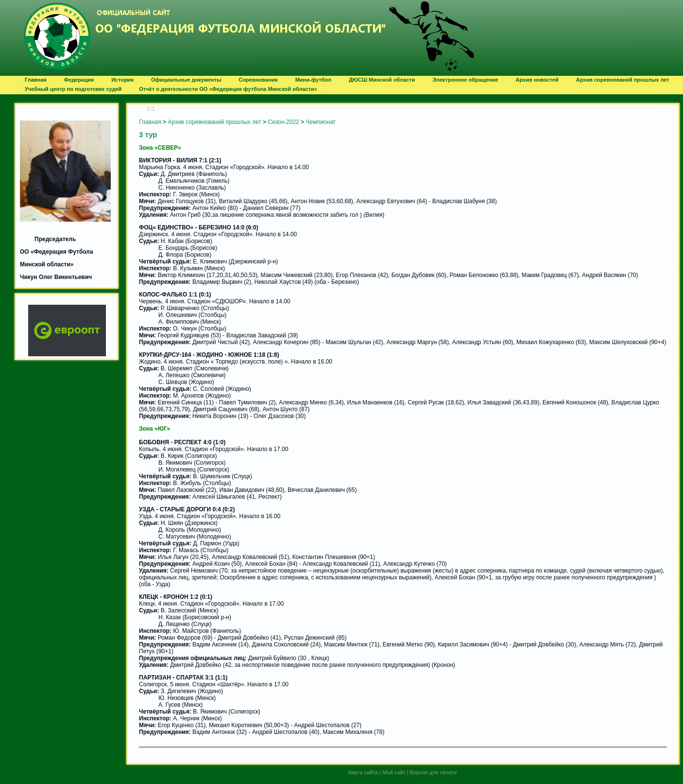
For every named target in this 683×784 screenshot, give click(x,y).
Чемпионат (320, 122)
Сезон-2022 (283, 122)
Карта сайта (363, 772)
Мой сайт (394, 772)
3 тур (148, 134)
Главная (150, 122)
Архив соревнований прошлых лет (214, 122)
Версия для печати (434, 772)
